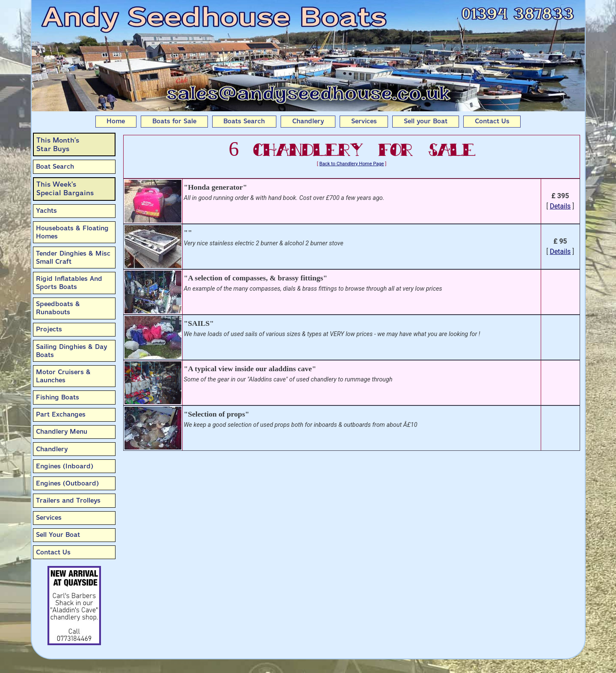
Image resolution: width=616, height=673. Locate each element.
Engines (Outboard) (67, 483)
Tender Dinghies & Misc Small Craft (73, 258)
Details (560, 206)
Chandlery (308, 121)
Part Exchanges (61, 414)
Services (364, 121)
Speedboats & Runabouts (58, 308)
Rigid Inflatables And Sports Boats (69, 283)
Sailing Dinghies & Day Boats (71, 351)
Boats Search (244, 121)
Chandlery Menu (62, 432)
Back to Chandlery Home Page (352, 164)
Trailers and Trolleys (68, 500)
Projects (49, 329)
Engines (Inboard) (65, 466)
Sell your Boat (426, 121)
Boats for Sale (174, 121)
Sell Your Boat (58, 535)
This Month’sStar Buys (58, 144)
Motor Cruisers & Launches (63, 376)
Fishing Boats (58, 397)
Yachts (46, 211)
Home (116, 121)
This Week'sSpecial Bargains (65, 189)
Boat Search (55, 167)
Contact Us (492, 121)
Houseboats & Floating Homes (72, 232)
